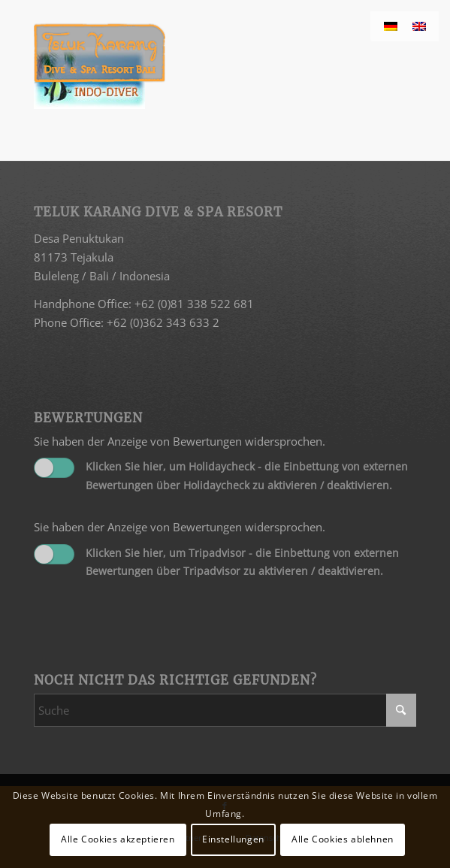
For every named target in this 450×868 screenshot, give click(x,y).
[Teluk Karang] (187, 53)
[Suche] (225, 710)
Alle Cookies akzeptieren (118, 839)
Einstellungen (233, 839)
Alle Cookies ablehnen (343, 839)
